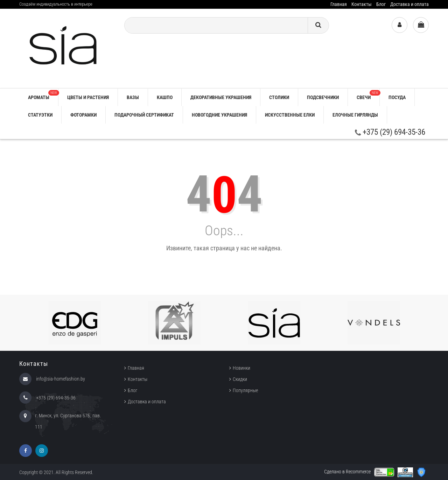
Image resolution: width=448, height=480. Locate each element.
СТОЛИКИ (279, 97)
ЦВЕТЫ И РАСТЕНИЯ (88, 97)
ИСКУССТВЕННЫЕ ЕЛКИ (290, 115)
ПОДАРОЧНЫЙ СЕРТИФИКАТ (144, 115)
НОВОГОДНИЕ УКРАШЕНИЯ (219, 115)
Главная (339, 4)
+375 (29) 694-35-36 (390, 132)
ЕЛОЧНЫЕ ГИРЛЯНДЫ (355, 115)
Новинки (241, 368)
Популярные (245, 390)
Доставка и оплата (409, 4)
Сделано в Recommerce (347, 472)
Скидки (240, 379)
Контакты (362, 4)
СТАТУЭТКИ (40, 115)
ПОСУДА (397, 97)
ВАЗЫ (133, 97)
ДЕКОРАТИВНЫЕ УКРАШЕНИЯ (221, 97)
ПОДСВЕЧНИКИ (323, 97)
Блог (381, 4)
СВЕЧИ (368, 95)
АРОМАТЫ (43, 95)
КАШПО (165, 97)
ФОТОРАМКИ (83, 115)
